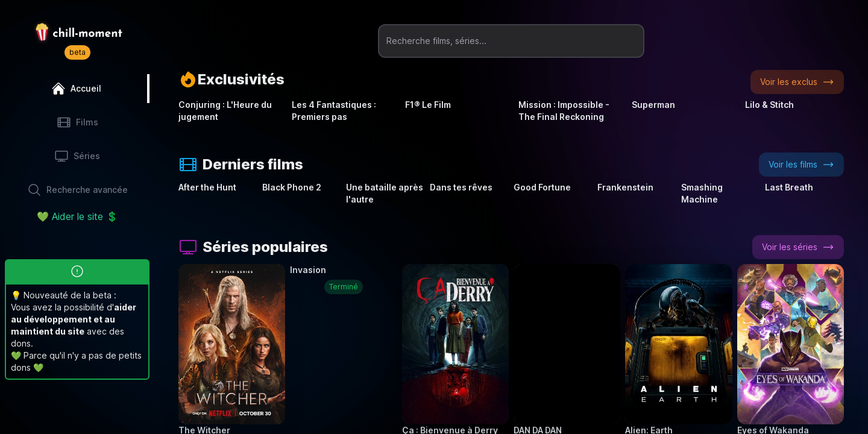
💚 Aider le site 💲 (77, 216)
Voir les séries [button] (798, 247)
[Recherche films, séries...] (511, 41)
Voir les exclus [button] (797, 82)
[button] (232, 344)
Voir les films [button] (801, 165)
